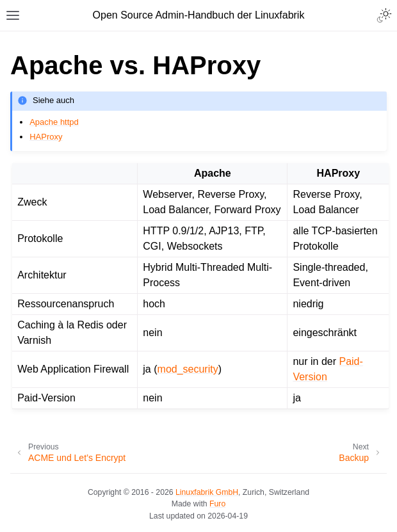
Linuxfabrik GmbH (207, 492)
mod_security (188, 369)
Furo (217, 504)
